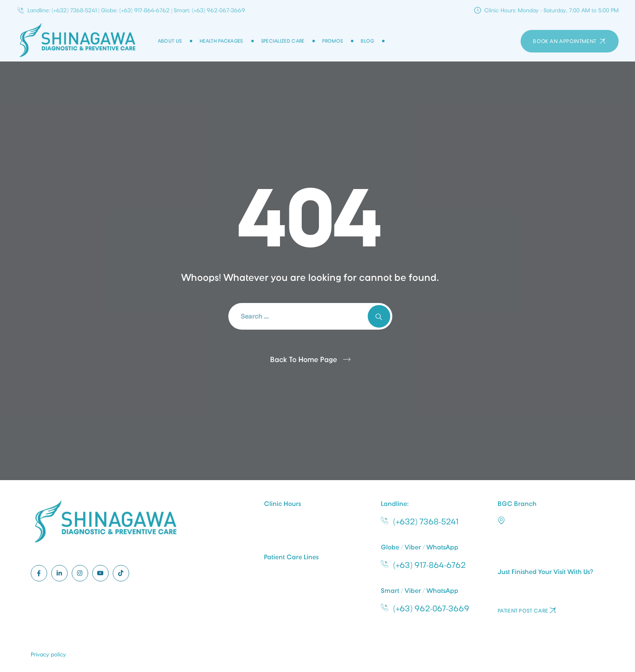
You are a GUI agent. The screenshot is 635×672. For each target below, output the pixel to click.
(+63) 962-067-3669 (431, 608)
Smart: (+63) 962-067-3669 (209, 10)
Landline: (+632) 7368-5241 (62, 10)
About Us (170, 41)
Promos (332, 41)
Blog (367, 41)
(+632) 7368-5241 (426, 522)
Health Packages (221, 41)
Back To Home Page (304, 360)
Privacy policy (48, 654)
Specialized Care (283, 41)
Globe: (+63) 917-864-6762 (135, 10)
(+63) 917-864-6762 (429, 565)
